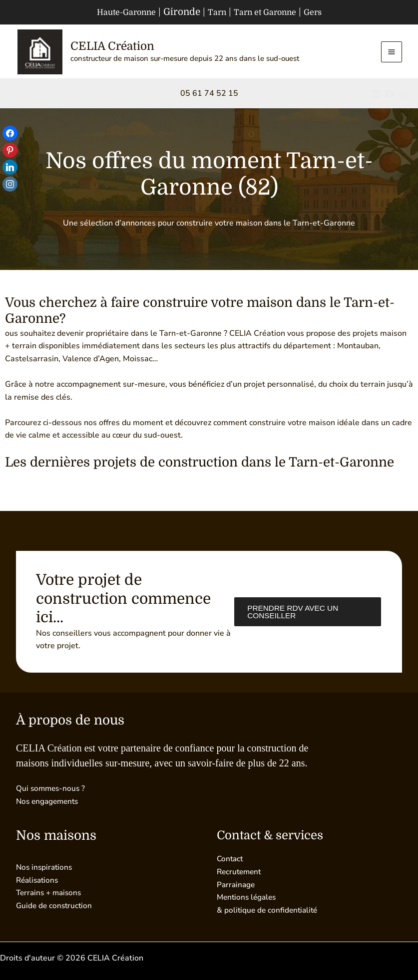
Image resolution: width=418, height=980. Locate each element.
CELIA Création (118, 47)
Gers (324, 12)
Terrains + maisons (51, 893)
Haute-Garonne (117, 12)
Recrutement (240, 872)
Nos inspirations (45, 867)
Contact (231, 859)
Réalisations (39, 880)
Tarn (214, 12)
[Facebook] (382, 96)
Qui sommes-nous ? (52, 788)
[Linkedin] (361, 96)
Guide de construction (55, 906)
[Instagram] (404, 96)
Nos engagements (49, 801)
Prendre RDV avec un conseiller (292, 612)
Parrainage (237, 885)
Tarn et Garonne (269, 12)
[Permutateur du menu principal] (392, 53)
